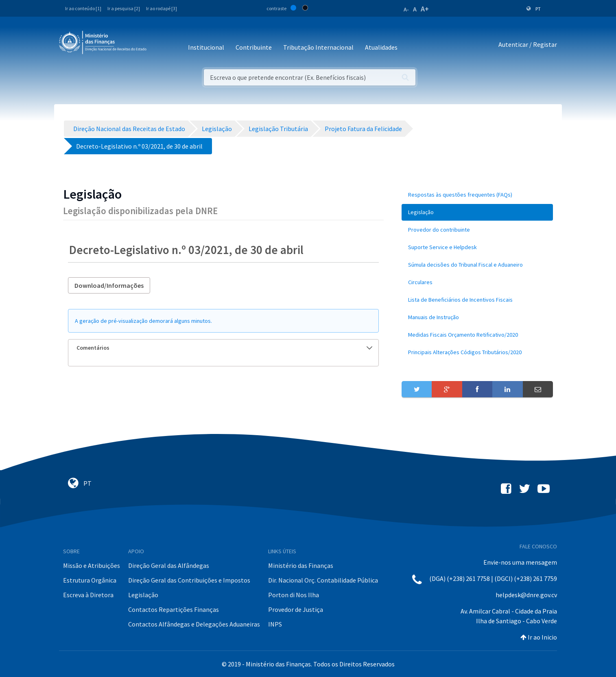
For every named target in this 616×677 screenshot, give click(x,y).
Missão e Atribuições (92, 565)
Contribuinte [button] (254, 47)
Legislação (143, 595)
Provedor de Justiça (296, 609)
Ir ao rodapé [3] (162, 8)
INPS (275, 624)
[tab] (223, 348)
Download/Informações (109, 285)
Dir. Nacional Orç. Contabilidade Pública (323, 580)
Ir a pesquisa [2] (124, 8)
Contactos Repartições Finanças (174, 609)
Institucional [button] (206, 47)
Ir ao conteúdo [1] (83, 8)
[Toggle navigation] (159, 45)
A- (406, 9)
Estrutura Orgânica (90, 580)
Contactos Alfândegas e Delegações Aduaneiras (194, 624)
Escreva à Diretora (88, 595)
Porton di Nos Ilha (294, 595)
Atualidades (381, 47)
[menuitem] (477, 195)
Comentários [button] (224, 348)
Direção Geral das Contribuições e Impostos (189, 580)
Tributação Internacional (318, 47)
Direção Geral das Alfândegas (169, 565)
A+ (425, 9)
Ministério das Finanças (301, 565)
